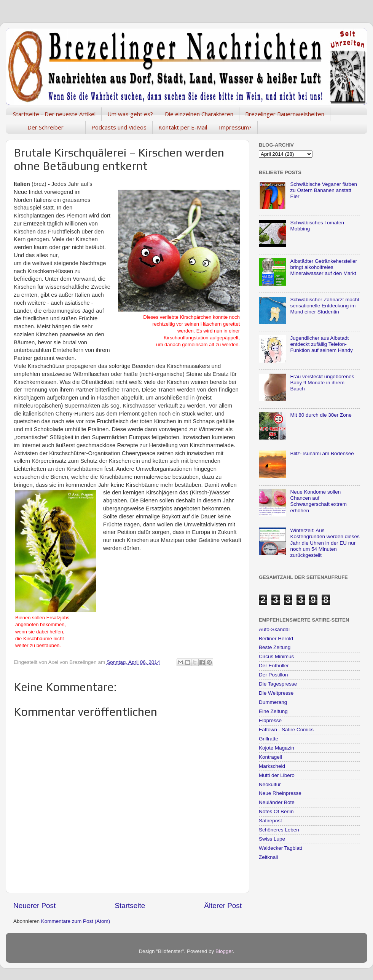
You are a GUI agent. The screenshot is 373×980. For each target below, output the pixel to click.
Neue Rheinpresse (280, 793)
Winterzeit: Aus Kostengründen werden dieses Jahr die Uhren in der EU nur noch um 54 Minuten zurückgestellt (325, 543)
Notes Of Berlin (276, 811)
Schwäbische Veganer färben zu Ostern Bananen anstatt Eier (324, 190)
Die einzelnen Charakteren (199, 114)
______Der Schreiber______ (45, 127)
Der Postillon (273, 675)
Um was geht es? (130, 114)
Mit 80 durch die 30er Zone (321, 415)
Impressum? (235, 127)
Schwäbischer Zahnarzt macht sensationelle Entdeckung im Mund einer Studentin (325, 306)
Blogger (224, 951)
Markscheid (272, 766)
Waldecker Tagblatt (281, 848)
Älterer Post (223, 906)
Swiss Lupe (272, 839)
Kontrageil (270, 757)
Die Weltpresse (276, 693)
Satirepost (270, 821)
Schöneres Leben (279, 830)
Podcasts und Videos (119, 127)
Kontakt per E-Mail (183, 127)
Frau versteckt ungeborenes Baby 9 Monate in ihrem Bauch (322, 383)
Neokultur (270, 784)
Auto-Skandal (274, 629)
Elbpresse (270, 720)
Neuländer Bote (277, 802)
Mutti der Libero (277, 775)
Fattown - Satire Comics (286, 730)
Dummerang (273, 702)
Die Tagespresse (278, 684)
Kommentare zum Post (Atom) (76, 921)
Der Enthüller (274, 666)
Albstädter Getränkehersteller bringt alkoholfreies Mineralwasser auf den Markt (324, 267)
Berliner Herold (276, 639)
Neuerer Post (34, 906)
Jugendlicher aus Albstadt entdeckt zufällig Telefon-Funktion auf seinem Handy (321, 344)
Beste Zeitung (275, 647)
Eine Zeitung (273, 711)
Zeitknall (268, 857)
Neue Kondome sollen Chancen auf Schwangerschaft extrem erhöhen (318, 501)
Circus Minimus (276, 656)
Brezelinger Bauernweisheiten (285, 114)
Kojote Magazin (277, 748)
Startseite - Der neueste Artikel (54, 114)
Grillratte (269, 739)
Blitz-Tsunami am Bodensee (322, 453)
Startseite (130, 906)
